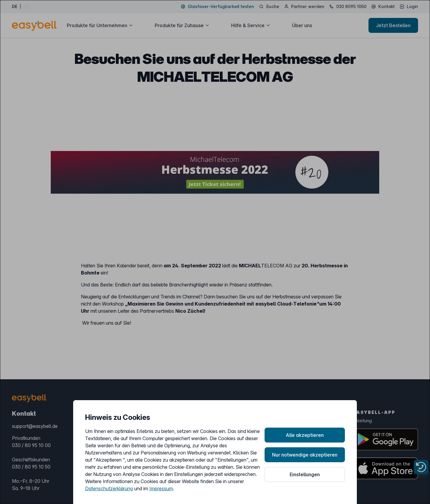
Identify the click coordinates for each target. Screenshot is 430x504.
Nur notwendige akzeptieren (305, 455)
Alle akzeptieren (305, 435)
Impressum (161, 488)
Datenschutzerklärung (109, 488)
